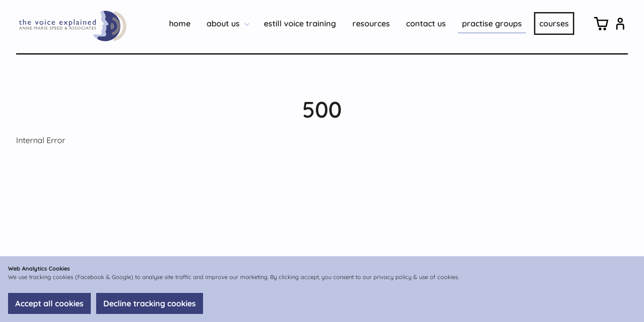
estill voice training (300, 23)
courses (554, 23)
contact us (426, 23)
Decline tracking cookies (150, 303)
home (180, 23)
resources (371, 23)
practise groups (492, 23)
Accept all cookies (49, 303)
